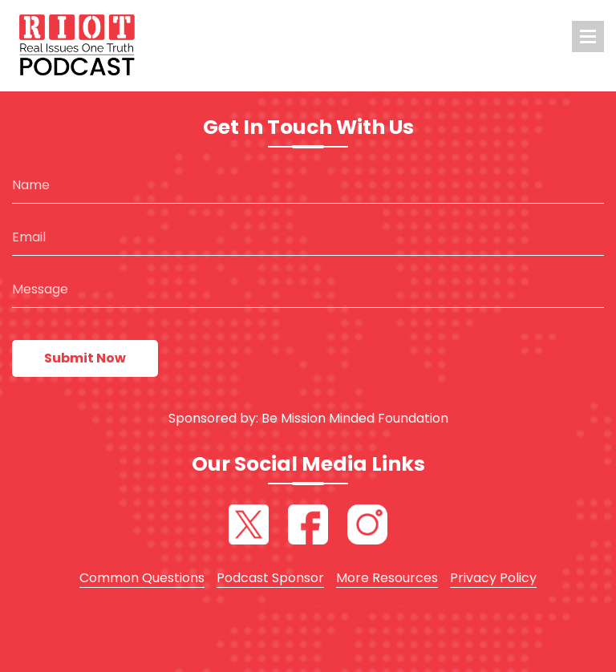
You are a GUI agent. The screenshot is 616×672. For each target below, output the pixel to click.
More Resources (387, 578)
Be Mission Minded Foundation (355, 418)
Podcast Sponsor (270, 578)
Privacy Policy (493, 578)
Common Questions (142, 578)
